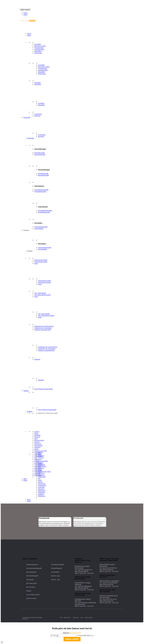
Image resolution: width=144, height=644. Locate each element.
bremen (37, 442)
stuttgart (37, 473)
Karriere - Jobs (55, 580)
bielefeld (37, 435)
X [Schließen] (2, 642)
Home (25, 13)
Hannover (38, 454)
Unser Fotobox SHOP (33, 595)
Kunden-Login (55, 576)
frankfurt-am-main (41, 451)
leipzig (40, 482)
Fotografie (27, 117)
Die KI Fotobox (31, 587)
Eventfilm (38, 83)
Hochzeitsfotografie (32, 576)
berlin (36, 433)
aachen (37, 432)
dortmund (38, 444)
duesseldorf (38, 446)
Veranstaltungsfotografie (34, 568)
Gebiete (26, 391)
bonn (36, 439)
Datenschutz (67, 618)
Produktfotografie (56, 568)
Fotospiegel (30, 580)
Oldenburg (42, 491)
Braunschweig (39, 440)
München (38, 468)
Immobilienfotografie (57, 565)
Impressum (76, 618)
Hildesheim (42, 477)
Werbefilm (38, 51)
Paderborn (38, 472)
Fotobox (29, 591)
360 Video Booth (31, 583)
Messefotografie (31, 572)
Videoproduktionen (32, 565)
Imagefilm (38, 44)
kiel (36, 458)
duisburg (37, 447)
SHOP (25, 480)
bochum (37, 437)
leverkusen (42, 484)
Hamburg (38, 453)
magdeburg (42, 486)
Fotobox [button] (26, 230)
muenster (38, 467)
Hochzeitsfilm (55, 572)
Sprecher (37, 116)
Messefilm (38, 84)
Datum (72, 633)
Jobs (25, 479)
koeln (36, 460)
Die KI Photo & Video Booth (47, 410)
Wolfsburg (38, 475)
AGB (61, 618)
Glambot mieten (31, 598)
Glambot (37, 359)
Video (25, 15)
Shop (36, 263)
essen (36, 449)
